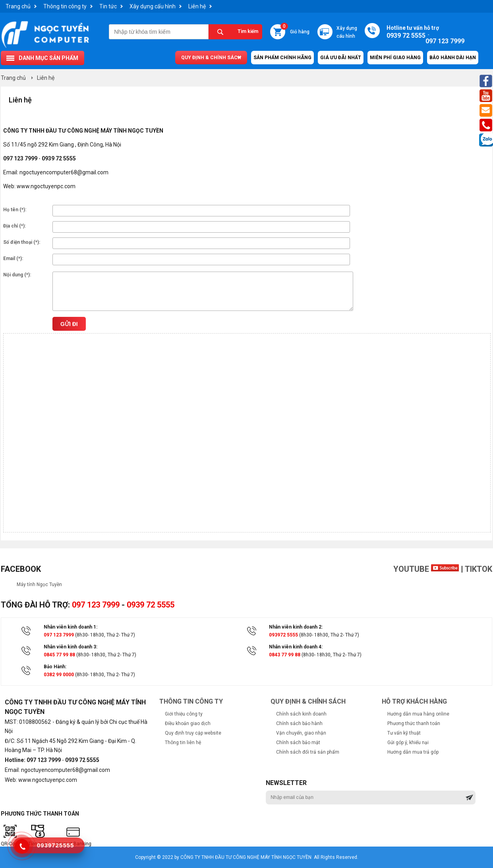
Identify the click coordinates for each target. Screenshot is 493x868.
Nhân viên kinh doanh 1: (71, 627)
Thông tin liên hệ (183, 743)
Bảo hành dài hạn (453, 58)
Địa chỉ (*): (14, 226)
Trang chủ (18, 6)
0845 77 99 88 (59, 655)
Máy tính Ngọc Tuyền (39, 584)
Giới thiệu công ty (184, 714)
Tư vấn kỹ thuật (404, 733)
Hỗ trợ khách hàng (414, 701)
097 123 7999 (96, 605)
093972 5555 (283, 635)
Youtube (426, 569)
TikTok (478, 569)
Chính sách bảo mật (298, 743)
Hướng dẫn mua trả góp (413, 752)
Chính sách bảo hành (299, 723)
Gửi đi (69, 324)
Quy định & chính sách (211, 58)
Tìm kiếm (248, 31)
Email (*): (13, 258)
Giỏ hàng (295, 29)
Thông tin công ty (65, 6)
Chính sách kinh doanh (301, 714)
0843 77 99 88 (285, 655)
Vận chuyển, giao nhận (301, 733)
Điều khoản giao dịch (188, 723)
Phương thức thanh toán (414, 723)
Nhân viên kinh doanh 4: (296, 647)
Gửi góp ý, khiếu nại (408, 743)
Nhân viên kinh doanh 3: (71, 647)
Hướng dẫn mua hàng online (418, 714)
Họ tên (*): (15, 210)
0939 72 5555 (151, 605)
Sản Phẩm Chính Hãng (282, 58)
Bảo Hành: (55, 667)
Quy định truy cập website (193, 733)
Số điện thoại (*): (22, 242)
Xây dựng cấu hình (153, 6)
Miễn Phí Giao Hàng (395, 58)
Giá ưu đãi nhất (341, 58)
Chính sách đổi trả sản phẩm (308, 752)
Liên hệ (197, 6)
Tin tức (108, 6)
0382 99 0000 (59, 675)
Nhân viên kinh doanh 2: (296, 627)
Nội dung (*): (17, 275)
